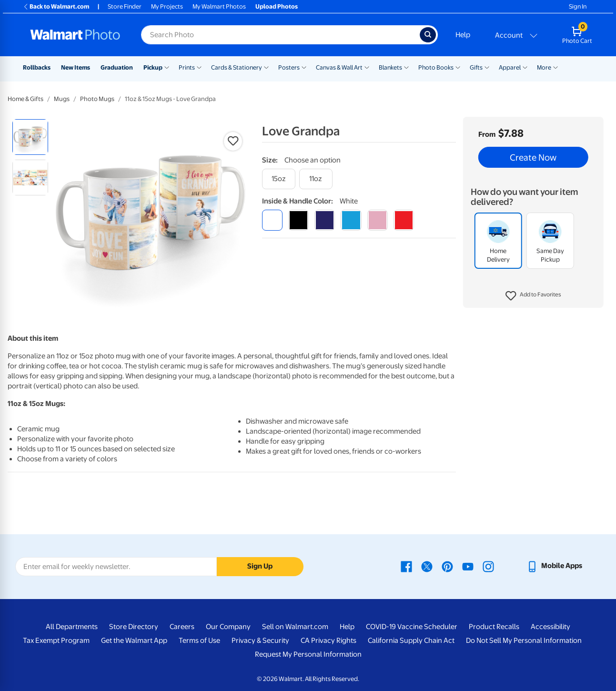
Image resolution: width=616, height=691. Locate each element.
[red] (404, 220)
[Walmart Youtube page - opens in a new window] (468, 566)
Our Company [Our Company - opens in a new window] (228, 627)
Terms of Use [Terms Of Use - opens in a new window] (199, 640)
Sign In (578, 6)
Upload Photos (277, 6)
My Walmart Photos (219, 6)
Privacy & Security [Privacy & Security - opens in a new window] (260, 640)
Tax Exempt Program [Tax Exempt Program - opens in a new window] (56, 640)
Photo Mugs (97, 99)
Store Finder (125, 6)
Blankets (390, 67)
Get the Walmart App (134, 640)
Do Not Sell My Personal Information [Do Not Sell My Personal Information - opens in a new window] (524, 640)
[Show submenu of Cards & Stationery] (266, 67)
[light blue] (351, 220)
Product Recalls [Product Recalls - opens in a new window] (494, 627)
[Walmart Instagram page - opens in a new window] (488, 566)
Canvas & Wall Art (339, 67)
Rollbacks (37, 67)
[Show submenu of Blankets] (406, 67)
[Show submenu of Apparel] (525, 67)
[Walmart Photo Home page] (75, 35)
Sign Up (260, 566)
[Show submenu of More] (555, 67)
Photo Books (436, 67)
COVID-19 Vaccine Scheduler (412, 627)
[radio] (30, 137)
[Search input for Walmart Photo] (280, 35)
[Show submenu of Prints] (199, 67)
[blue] (325, 220)
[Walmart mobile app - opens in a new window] (554, 566)
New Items (76, 67)
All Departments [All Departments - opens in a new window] (72, 627)
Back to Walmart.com (56, 6)
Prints (187, 67)
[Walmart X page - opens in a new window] (427, 566)
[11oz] (316, 179)
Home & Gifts (25, 99)
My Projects (167, 6)
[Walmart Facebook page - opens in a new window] (406, 566)
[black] (298, 220)
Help (463, 35)
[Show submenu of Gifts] (487, 67)
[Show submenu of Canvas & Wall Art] (367, 67)
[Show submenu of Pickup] (167, 67)
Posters (289, 67)
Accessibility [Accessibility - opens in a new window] (550, 627)
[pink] (378, 220)
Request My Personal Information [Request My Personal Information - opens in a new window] (308, 654)
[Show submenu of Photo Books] (458, 67)
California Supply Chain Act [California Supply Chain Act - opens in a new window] (411, 640)
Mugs (62, 99)
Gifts (476, 67)
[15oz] (279, 179)
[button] (533, 296)
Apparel (510, 67)
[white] (272, 220)
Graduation (117, 67)
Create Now (533, 157)
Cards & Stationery (237, 67)
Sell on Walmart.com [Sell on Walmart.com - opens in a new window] (295, 627)
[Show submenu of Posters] (304, 67)
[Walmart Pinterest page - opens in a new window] (447, 566)
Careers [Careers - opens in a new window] (182, 627)
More (544, 67)
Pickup (153, 67)
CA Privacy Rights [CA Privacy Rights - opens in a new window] (328, 640)
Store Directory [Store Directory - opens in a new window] (134, 627)
